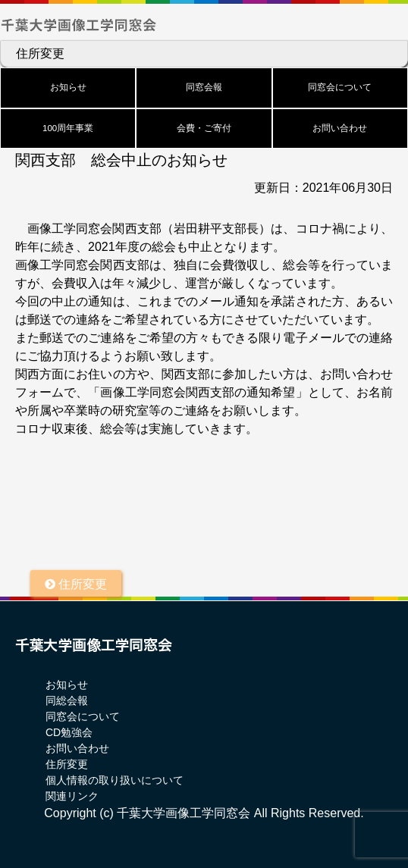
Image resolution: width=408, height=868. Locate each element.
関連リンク (72, 796)
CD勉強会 (69, 732)
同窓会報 (204, 87)
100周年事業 (68, 128)
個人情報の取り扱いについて (115, 780)
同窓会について (340, 87)
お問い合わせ (340, 128)
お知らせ (68, 87)
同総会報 (67, 700)
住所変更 (40, 53)
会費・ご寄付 (204, 128)
